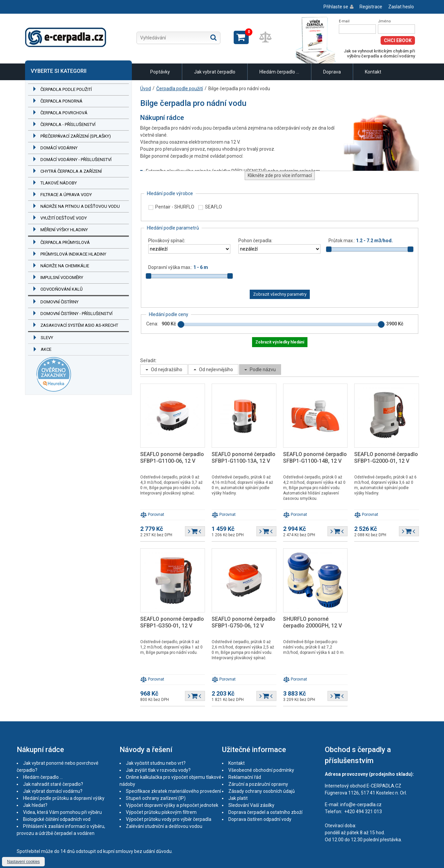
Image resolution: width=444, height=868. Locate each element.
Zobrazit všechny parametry (280, 294)
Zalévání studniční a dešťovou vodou (164, 826)
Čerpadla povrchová (64, 113)
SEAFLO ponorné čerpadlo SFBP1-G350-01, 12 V (172, 622)
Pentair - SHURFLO (175, 207)
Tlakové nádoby (59, 183)
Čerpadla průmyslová (65, 242)
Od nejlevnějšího (216, 370)
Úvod (146, 89)
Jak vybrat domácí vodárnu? (53, 791)
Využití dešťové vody (64, 218)
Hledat (213, 37)
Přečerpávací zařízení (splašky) (76, 136)
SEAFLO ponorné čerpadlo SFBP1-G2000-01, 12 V (386, 458)
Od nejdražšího (167, 370)
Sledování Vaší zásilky (251, 805)
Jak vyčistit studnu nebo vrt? (156, 763)
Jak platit (238, 798)
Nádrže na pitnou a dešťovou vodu (80, 206)
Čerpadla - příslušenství (68, 124)
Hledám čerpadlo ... (279, 72)
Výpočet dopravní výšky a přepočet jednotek (172, 805)
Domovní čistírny (59, 302)
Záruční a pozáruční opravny (258, 784)
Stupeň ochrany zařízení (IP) (156, 798)
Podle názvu (263, 370)
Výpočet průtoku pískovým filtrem (161, 812)
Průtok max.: (361, 241)
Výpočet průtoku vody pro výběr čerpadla (169, 819)
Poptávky (160, 72)
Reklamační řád (245, 777)
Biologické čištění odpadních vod (57, 819)
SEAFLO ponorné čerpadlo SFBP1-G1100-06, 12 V (172, 458)
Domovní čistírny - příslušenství (76, 314)
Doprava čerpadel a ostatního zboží (265, 812)
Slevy (47, 338)
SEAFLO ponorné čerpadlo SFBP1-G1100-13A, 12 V (244, 458)
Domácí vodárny (59, 148)
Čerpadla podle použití (66, 89)
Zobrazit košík (241, 37)
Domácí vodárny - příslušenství (76, 160)
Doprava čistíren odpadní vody (260, 819)
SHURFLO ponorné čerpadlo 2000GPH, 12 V (312, 622)
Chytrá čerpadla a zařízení (71, 171)
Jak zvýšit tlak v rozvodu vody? (158, 770)
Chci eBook (398, 40)
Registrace (371, 7)
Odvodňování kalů (61, 289)
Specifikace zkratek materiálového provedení (173, 791)
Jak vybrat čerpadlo (215, 72)
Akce (46, 349)
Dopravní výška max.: (178, 267)
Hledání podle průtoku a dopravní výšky (64, 798)
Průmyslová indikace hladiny (73, 254)
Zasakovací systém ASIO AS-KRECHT (79, 325)
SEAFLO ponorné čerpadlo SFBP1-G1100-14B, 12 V (315, 458)
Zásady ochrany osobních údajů (262, 791)
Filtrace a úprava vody (66, 195)
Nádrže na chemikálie (65, 266)
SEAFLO (213, 207)
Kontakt (373, 72)
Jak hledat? (35, 805)
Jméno (384, 21)
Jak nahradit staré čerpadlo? (53, 784)
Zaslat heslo (401, 7)
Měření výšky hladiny (64, 230)
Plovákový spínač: (167, 241)
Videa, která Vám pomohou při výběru (62, 812)
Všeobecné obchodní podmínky (261, 770)
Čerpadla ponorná (61, 101)
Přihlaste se (336, 7)
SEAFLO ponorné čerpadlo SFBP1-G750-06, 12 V (244, 622)
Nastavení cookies (23, 862)
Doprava (332, 72)
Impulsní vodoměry (62, 277)
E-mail (344, 21)
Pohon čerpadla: (255, 241)
